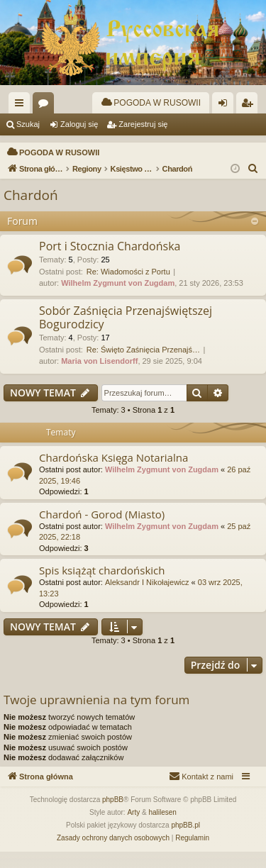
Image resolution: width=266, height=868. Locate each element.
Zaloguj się (79, 124)
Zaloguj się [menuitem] (226, 106)
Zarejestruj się (143, 124)
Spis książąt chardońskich (102, 586)
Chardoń (31, 211)
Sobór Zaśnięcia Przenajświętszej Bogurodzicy (126, 334)
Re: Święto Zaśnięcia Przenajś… (143, 366)
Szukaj (28, 124)
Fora (46, 106)
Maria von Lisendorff (99, 377)
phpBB (113, 816)
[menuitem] (151, 103)
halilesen (162, 829)
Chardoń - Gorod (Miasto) (102, 530)
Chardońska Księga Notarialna (113, 474)
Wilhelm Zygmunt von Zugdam (118, 299)
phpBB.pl (185, 841)
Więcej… (22, 106)
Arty (133, 829)
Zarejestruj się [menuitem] (250, 106)
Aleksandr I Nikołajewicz (147, 599)
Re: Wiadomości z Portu (128, 288)
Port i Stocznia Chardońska (110, 262)
